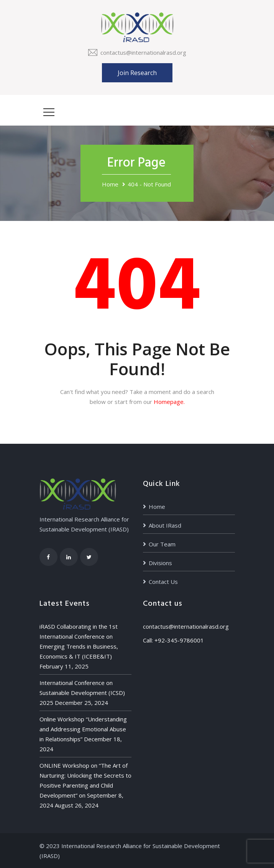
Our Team (162, 544)
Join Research (137, 73)
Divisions (160, 563)
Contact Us (163, 582)
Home (110, 184)
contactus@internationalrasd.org (143, 52)
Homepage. (169, 402)
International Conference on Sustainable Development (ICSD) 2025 (82, 693)
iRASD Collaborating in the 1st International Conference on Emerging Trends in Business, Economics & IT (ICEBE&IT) (79, 641)
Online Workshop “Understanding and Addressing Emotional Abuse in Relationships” (83, 729)
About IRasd (165, 525)
